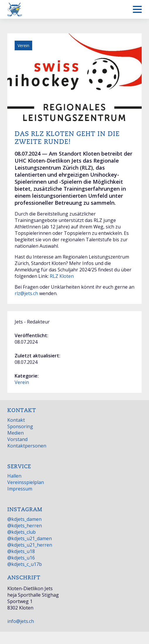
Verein (22, 382)
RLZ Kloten (62, 276)
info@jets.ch (21, 621)
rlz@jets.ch (26, 293)
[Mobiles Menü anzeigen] (137, 9)
